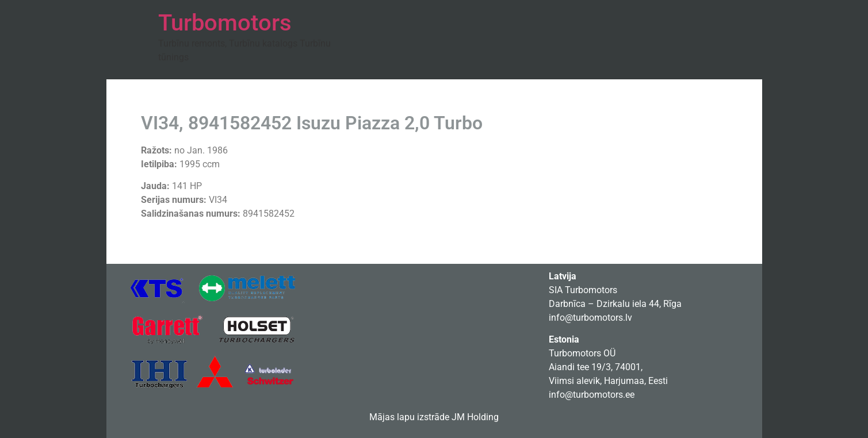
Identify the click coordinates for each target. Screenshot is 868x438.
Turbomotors (225, 23)
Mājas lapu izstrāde (409, 417)
